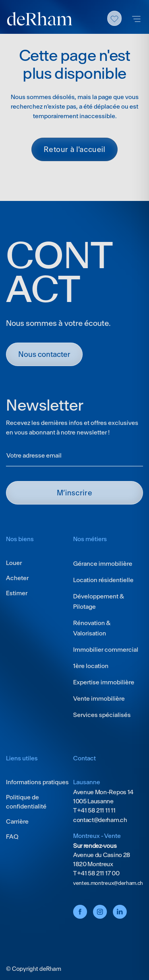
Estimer (17, 593)
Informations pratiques (37, 782)
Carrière (17, 821)
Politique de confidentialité (26, 802)
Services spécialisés (102, 715)
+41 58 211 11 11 (96, 810)
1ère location (91, 666)
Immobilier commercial (106, 650)
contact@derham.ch (100, 820)
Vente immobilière (99, 698)
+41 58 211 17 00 (98, 873)
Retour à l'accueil (74, 149)
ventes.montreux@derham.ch (108, 883)
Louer (14, 563)
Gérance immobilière (103, 564)
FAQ (12, 837)
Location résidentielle (103, 580)
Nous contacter (44, 354)
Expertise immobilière (104, 682)
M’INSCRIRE (74, 493)
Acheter (17, 578)
